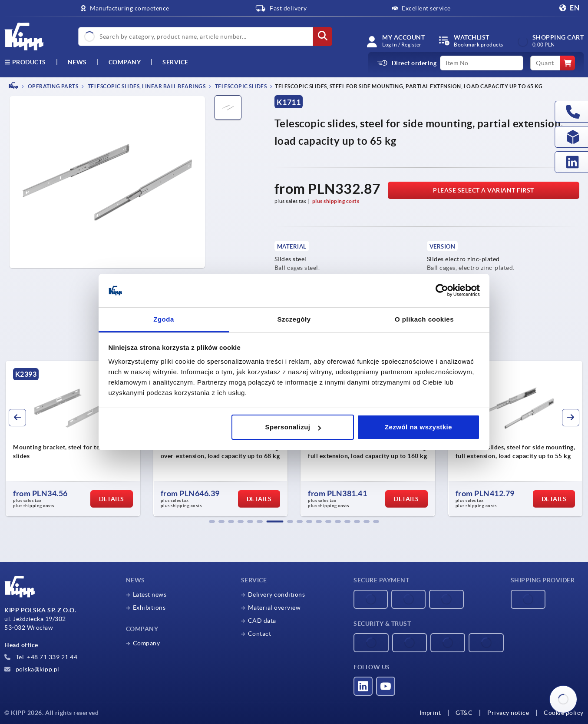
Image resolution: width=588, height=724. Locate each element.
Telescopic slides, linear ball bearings (146, 86)
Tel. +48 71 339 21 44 (41, 657)
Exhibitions (149, 608)
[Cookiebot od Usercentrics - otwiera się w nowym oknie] (442, 291)
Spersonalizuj (293, 427)
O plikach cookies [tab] (424, 319)
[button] (212, 521)
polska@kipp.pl (32, 669)
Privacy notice (508, 713)
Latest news (150, 594)
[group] (88, 438)
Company (125, 62)
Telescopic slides (240, 86)
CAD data (262, 621)
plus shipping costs (336, 201)
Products (25, 62)
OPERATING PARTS (52, 86)
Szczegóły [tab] (294, 319)
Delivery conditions (277, 594)
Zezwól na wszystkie (418, 427)
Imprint (430, 713)
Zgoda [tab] (164, 319)
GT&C (464, 713)
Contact (260, 634)
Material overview (274, 608)
